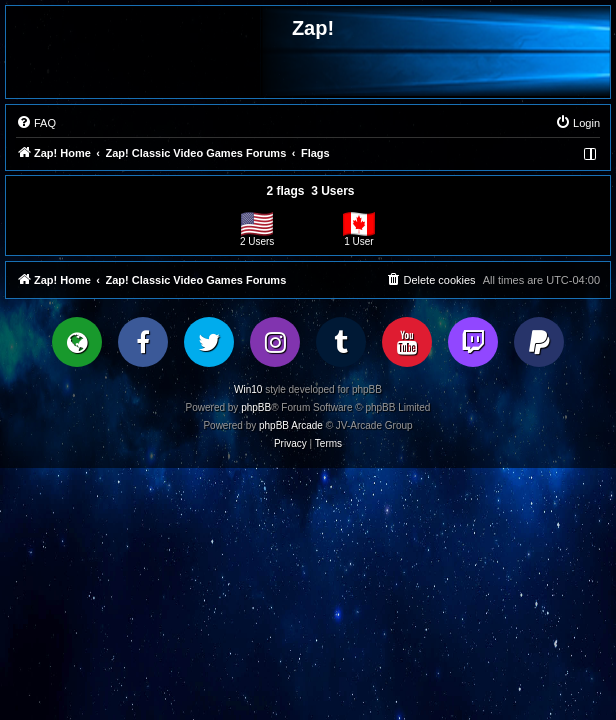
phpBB (256, 407)
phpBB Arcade (291, 425)
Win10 (248, 389)
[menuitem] (36, 123)
